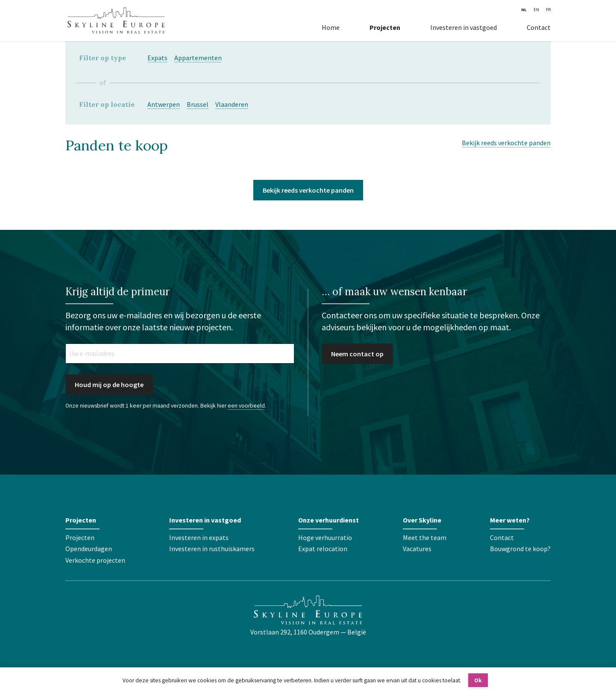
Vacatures (417, 549)
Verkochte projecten (95, 560)
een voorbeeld (246, 406)
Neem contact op (357, 354)
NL (524, 10)
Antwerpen (164, 104)
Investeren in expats (199, 537)
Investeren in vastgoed (463, 27)
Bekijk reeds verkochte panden (506, 143)
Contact (539, 27)
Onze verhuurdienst (329, 520)
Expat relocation (323, 549)
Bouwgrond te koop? (520, 549)
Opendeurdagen (89, 549)
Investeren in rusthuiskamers (212, 549)
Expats (157, 58)
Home (331, 27)
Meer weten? (510, 520)
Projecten (385, 27)
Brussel (198, 104)
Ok (478, 680)
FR (548, 10)
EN (536, 10)
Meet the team (425, 537)
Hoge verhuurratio (325, 537)
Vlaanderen (232, 104)
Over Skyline (422, 520)
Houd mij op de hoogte (109, 385)
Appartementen (198, 58)
